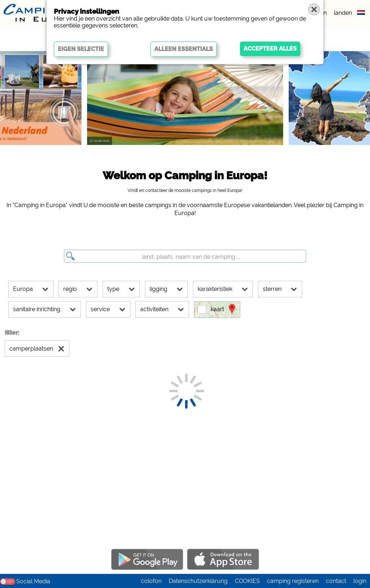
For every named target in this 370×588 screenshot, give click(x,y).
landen (343, 13)
